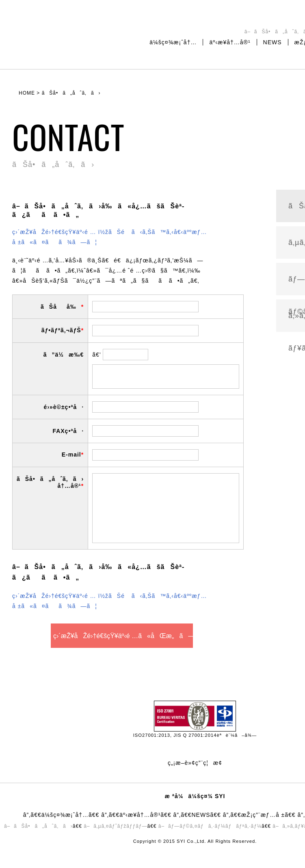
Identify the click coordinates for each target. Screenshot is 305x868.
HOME (27, 93)
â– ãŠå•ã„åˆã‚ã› (38, 826)
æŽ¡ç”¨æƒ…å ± (263, 815)
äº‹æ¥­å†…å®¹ (230, 42)
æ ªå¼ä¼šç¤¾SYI (55, 34)
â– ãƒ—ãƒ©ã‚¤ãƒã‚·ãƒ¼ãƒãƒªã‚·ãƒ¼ (210, 826)
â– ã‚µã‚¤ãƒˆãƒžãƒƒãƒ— (115, 826)
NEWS (273, 42)
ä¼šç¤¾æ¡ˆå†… (173, 42)
